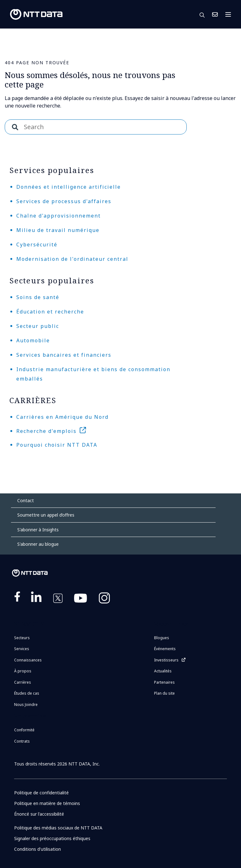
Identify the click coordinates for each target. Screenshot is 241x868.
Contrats (22, 741)
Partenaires (164, 682)
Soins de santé (38, 297)
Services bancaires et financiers (64, 355)
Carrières (23, 682)
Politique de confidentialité (41, 793)
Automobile (33, 340)
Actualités (163, 671)
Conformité (24, 730)
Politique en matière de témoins (47, 803)
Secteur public (38, 326)
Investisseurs (166, 660)
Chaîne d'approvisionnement (59, 216)
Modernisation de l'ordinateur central (72, 259)
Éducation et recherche (50, 312)
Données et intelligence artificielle (69, 187)
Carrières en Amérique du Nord (62, 417)
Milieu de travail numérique (58, 230)
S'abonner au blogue (38, 544)
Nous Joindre (215, 14)
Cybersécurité (37, 245)
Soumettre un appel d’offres (46, 515)
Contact (26, 500)
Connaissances (28, 660)
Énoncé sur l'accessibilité (39, 814)
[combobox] (96, 127)
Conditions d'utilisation (37, 849)
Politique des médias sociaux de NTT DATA (58, 828)
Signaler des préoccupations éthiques (52, 838)
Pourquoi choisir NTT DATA (57, 445)
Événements (165, 649)
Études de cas (27, 693)
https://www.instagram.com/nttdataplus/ (104, 599)
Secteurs (22, 638)
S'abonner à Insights (38, 530)
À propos (23, 671)
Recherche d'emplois (46, 431)
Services (22, 649)
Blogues (162, 638)
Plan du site (164, 693)
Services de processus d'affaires (64, 201)
